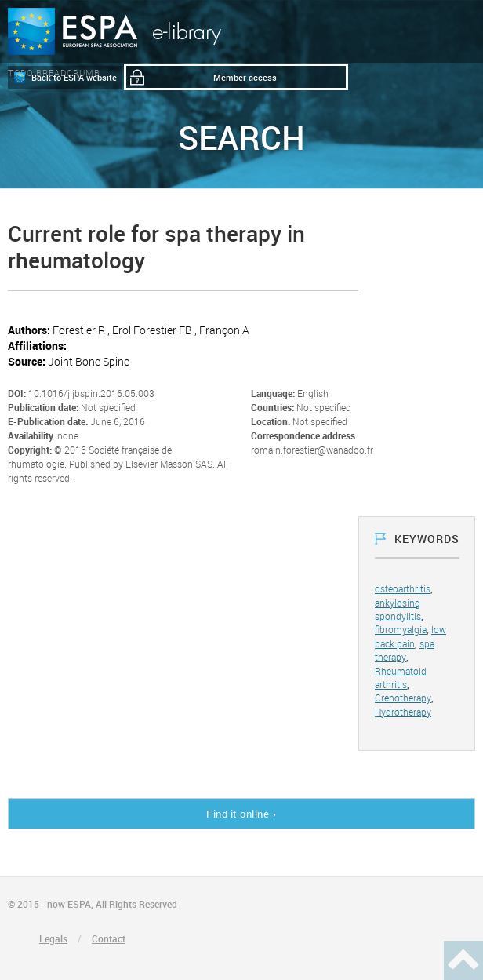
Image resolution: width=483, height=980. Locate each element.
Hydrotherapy (403, 712)
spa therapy (405, 650)
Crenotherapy (403, 698)
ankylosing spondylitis (398, 609)
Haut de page (463, 960)
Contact (109, 938)
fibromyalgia (401, 629)
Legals (53, 938)
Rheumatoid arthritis (401, 678)
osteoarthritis (403, 588)
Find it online (238, 814)
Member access (245, 77)
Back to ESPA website (74, 77)
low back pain (410, 636)
